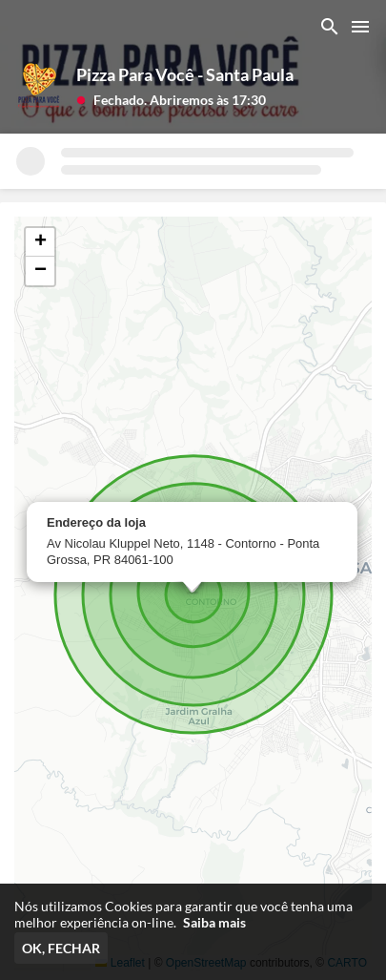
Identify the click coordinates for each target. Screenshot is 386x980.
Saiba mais (214, 922)
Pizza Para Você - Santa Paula (185, 74)
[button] (171, 99)
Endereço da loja (96, 522)
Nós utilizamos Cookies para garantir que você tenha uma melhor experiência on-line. (183, 914)
